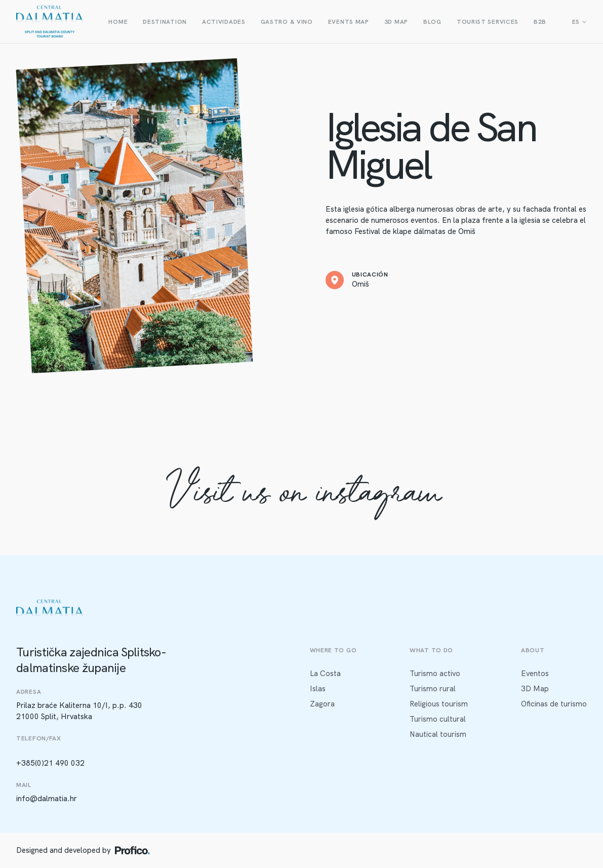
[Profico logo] (132, 850)
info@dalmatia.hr (47, 799)
